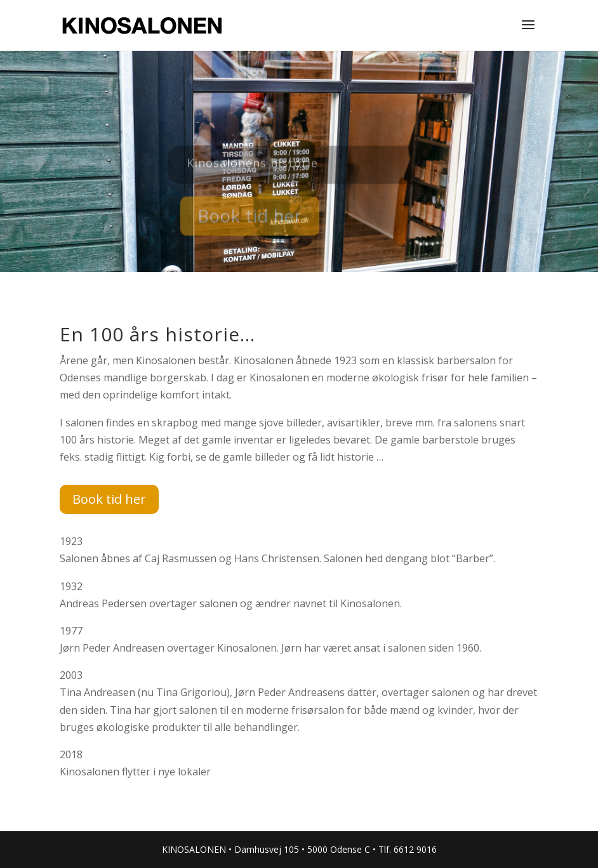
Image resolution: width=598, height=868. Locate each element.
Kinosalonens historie (252, 168)
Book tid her (250, 220)
